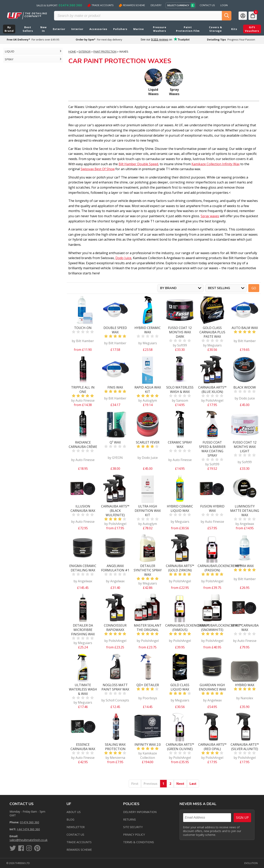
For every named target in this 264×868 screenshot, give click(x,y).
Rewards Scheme (132, 5)
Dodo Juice (123, 258)
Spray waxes (210, 216)
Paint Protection (105, 52)
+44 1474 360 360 (28, 829)
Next (180, 784)
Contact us (75, 835)
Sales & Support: (59, 5)
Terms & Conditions (139, 842)
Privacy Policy (134, 835)
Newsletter (76, 827)
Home (72, 52)
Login (224, 5)
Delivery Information (140, 812)
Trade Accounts (101, 5)
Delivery (156, 5)
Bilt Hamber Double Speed (138, 164)
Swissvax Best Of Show (98, 169)
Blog (70, 819)
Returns (130, 819)
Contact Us (207, 5)
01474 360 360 (30, 822)
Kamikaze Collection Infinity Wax (216, 164)
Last (193, 784)
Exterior (85, 52)
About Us (74, 812)
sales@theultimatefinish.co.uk (29, 840)
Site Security (133, 827)
